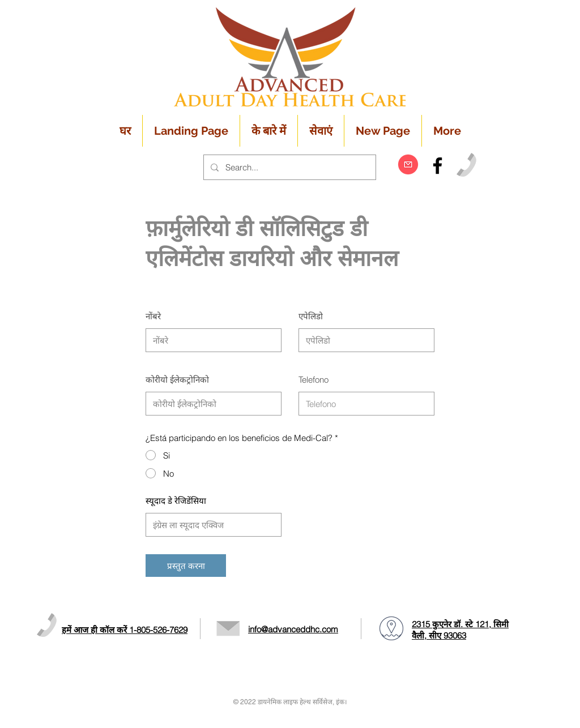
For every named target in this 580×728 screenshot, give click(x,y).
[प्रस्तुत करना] (186, 566)
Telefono (314, 380)
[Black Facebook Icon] (438, 166)
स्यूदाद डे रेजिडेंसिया (176, 501)
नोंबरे (153, 316)
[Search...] (289, 167)
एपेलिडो (311, 316)
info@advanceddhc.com (293, 629)
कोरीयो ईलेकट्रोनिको (177, 380)
